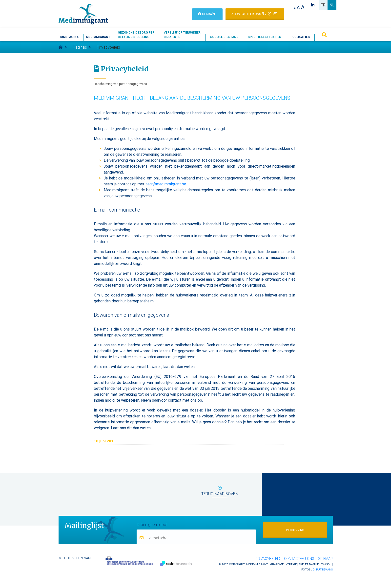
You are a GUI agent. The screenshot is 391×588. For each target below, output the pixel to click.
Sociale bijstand (224, 37)
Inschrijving (295, 530)
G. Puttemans (323, 569)
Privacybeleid (268, 559)
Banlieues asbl (320, 564)
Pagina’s (80, 47)
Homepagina (69, 37)
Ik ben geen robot (152, 524)
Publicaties (300, 37)
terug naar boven (220, 492)
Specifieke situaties (264, 37)
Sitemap (325, 559)
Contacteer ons (299, 559)
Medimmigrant (98, 37)
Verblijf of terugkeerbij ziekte (182, 35)
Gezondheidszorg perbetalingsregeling (136, 35)
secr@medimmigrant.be (166, 184)
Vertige (291, 564)
